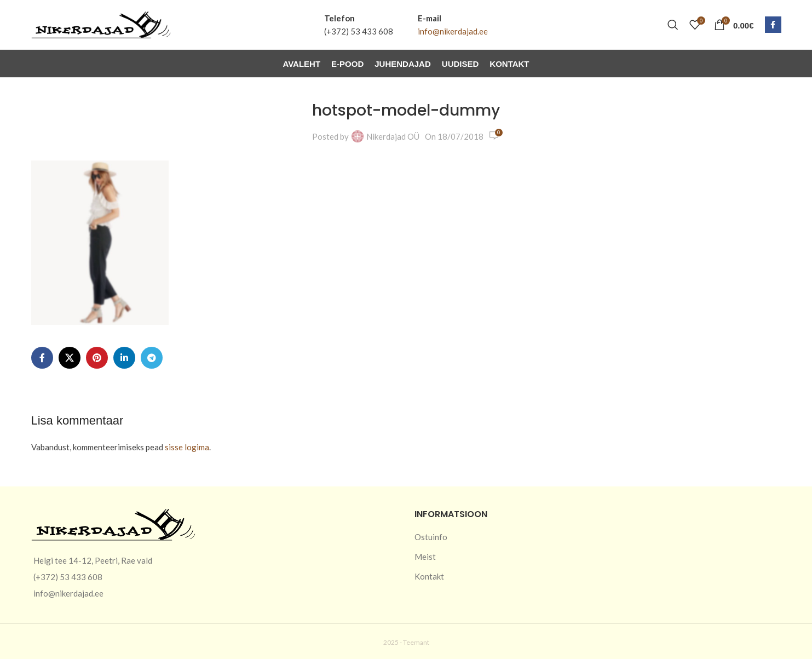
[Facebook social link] (773, 25)
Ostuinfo (431, 537)
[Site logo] (101, 24)
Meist (425, 557)
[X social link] (70, 358)
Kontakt (429, 576)
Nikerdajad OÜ (393, 136)
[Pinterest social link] (97, 358)
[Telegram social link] (152, 358)
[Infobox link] (359, 25)
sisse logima (187, 447)
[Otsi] (673, 25)
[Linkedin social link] (124, 358)
